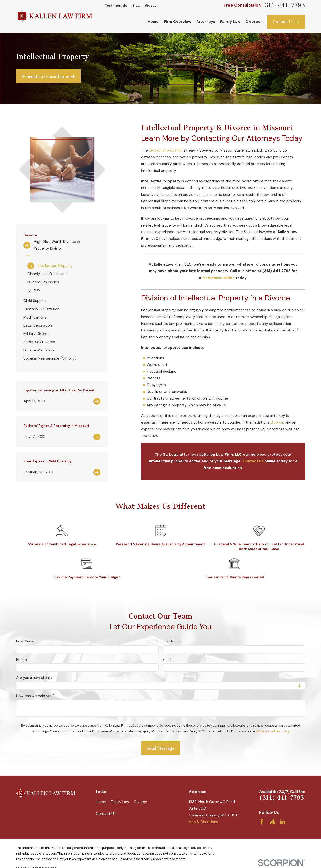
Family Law (120, 802)
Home (101, 802)
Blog (136, 5)
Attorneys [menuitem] (206, 22)
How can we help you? (35, 696)
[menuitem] (62, 245)
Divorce (141, 802)
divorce (277, 422)
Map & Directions (203, 822)
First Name (25, 641)
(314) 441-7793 (282, 798)
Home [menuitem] (153, 22)
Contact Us (106, 814)
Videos (151, 5)
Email (167, 659)
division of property (165, 150)
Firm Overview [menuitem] (178, 22)
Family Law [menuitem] (230, 22)
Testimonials (116, 5)
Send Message (160, 748)
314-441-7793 (285, 5)
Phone (21, 659)
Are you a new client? (34, 678)
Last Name (172, 641)
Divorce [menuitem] (253, 22)
